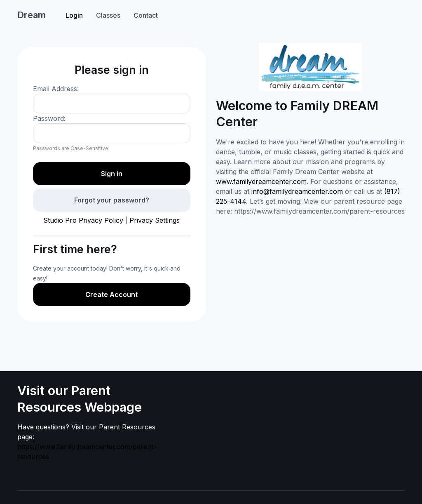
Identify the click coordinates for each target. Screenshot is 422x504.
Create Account (111, 294)
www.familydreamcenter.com (261, 181)
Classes (108, 15)
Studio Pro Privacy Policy (83, 220)
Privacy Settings (155, 220)
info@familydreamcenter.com (297, 191)
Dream (32, 15)
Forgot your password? (112, 200)
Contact (146, 15)
